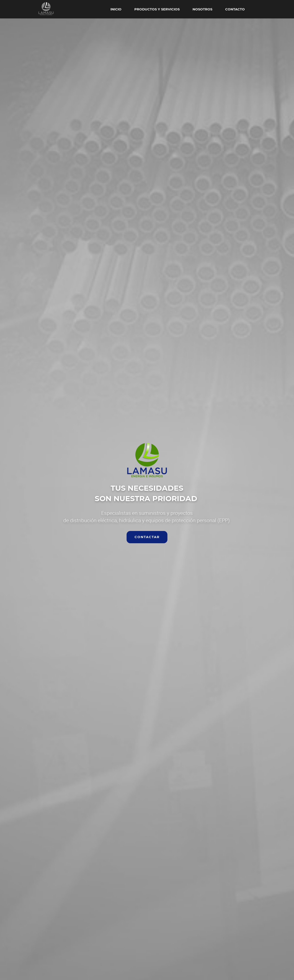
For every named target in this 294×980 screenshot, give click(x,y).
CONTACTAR (147, 537)
